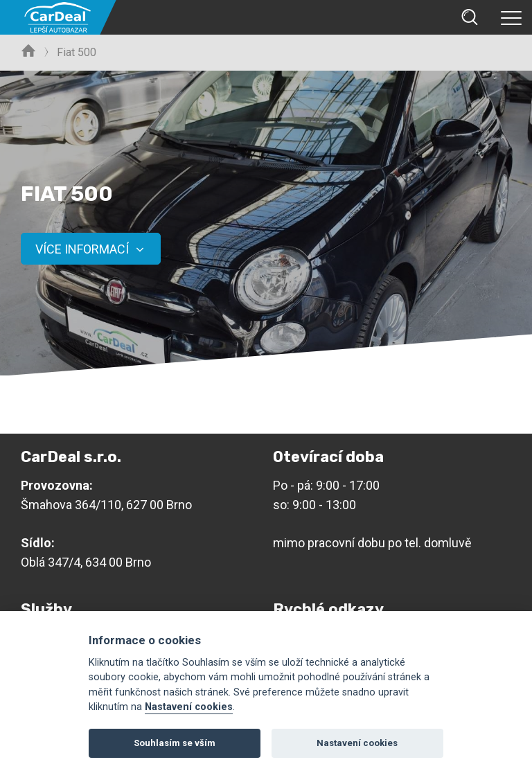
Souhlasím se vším (175, 743)
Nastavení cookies (189, 707)
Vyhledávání (470, 17)
